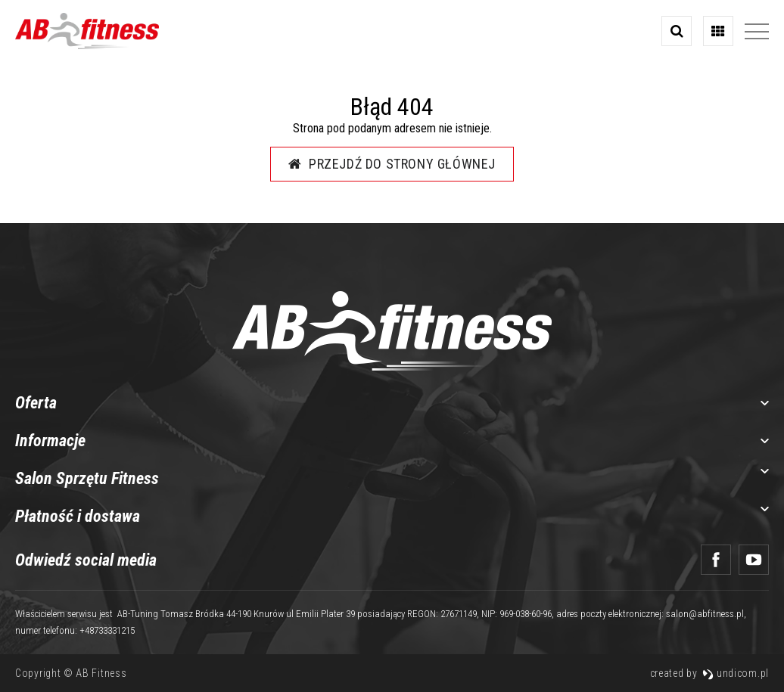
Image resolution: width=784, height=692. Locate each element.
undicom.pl (736, 673)
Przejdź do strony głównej (392, 164)
